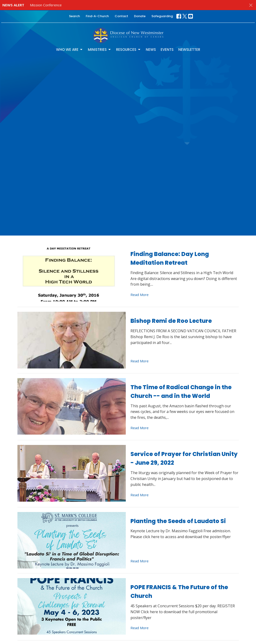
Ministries (100, 50)
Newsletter (189, 50)
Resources (129, 50)
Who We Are (70, 50)
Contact (121, 16)
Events (167, 50)
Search (74, 16)
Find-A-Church (97, 16)
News (151, 50)
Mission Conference (46, 5)
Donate (140, 16)
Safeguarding (162, 16)
